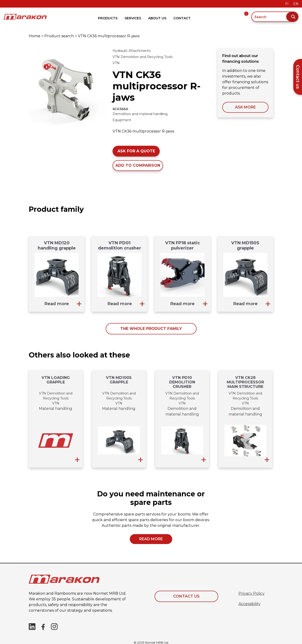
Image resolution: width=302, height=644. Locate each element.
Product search (59, 36)
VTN (116, 63)
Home (35, 36)
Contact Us (186, 596)
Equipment (122, 120)
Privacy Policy (252, 593)
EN (296, 4)
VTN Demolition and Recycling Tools (143, 57)
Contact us (298, 77)
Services (133, 18)
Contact (182, 18)
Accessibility (250, 604)
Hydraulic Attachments (132, 51)
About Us (157, 18)
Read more (57, 304)
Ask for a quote (136, 151)
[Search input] (269, 17)
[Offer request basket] (248, 17)
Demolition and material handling (140, 114)
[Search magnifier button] (292, 17)
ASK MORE (245, 107)
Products (108, 18)
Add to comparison (138, 165)
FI (287, 4)
